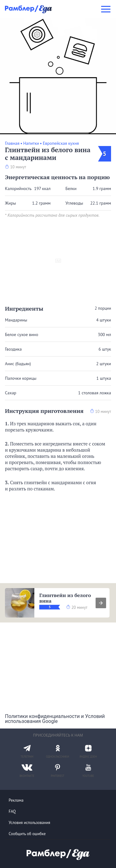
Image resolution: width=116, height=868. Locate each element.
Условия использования (29, 823)
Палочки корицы (21, 378)
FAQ (12, 811)
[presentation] (101, 603)
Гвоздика (13, 349)
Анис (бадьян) (18, 364)
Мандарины (16, 320)
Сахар (11, 393)
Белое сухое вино (21, 334)
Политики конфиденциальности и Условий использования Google (55, 719)
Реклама (16, 800)
